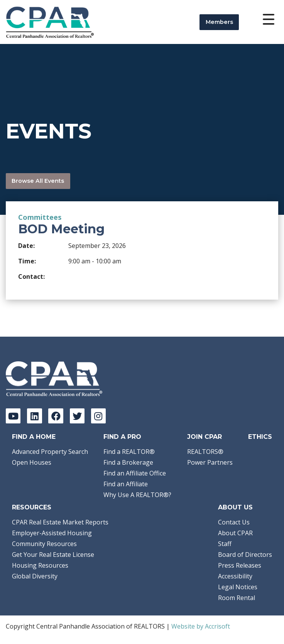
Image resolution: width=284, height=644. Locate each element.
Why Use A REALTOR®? (137, 495)
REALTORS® (205, 452)
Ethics (260, 437)
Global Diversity (35, 576)
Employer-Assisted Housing (52, 533)
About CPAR (235, 533)
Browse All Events (38, 181)
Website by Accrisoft (201, 626)
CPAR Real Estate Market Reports (60, 522)
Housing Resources (40, 565)
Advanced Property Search (50, 452)
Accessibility (235, 576)
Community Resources (44, 544)
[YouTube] (13, 416)
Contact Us (234, 522)
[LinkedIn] (34, 416)
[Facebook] (56, 416)
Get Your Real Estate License (53, 555)
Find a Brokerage (128, 462)
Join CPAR (205, 437)
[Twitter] (77, 416)
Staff (225, 544)
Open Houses (32, 462)
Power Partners (210, 462)
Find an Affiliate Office (135, 473)
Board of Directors (245, 555)
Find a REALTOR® (129, 452)
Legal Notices (238, 587)
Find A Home (34, 437)
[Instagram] (98, 416)
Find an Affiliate (126, 484)
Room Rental (237, 598)
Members (219, 22)
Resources (32, 507)
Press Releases (240, 565)
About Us (235, 507)
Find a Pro (122, 437)
